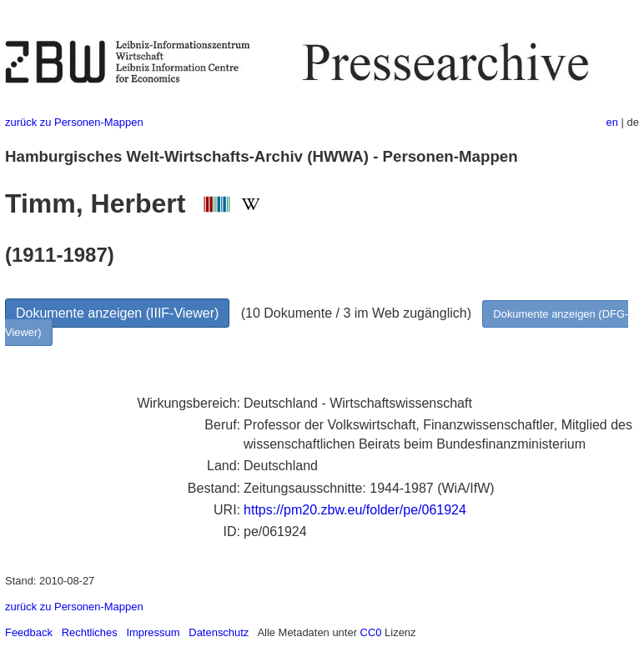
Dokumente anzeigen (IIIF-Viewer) (117, 313)
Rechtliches (90, 632)
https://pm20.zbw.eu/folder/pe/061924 (355, 510)
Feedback (29, 632)
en (612, 122)
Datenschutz (219, 632)
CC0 (371, 632)
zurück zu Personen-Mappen (74, 122)
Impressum (153, 632)
